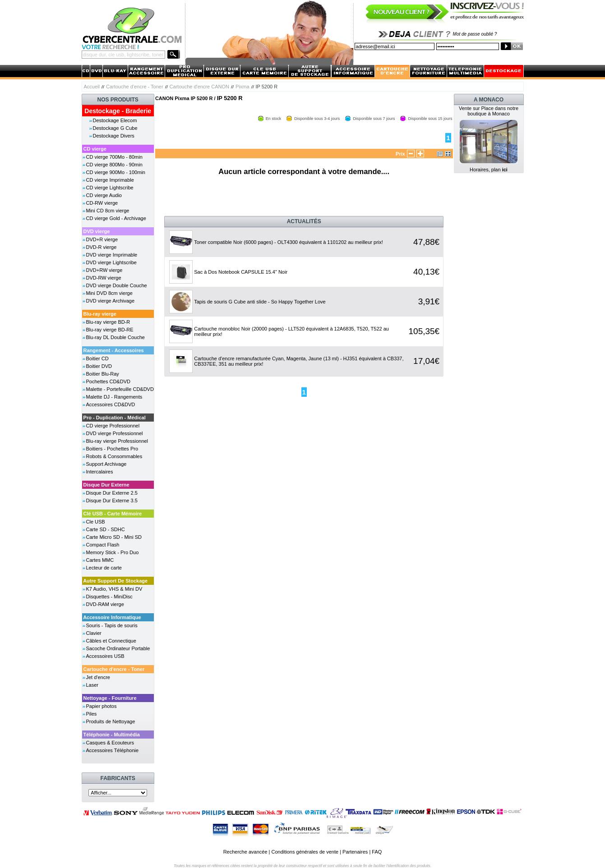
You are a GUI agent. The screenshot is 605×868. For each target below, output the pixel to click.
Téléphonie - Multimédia (112, 735)
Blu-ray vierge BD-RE (110, 330)
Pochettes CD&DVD (108, 381)
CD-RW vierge (102, 203)
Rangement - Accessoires (114, 350)
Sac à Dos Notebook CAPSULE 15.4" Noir (241, 272)
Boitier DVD (99, 366)
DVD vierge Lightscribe (112, 262)
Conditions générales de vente (305, 852)
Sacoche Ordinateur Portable (118, 648)
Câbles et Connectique (111, 641)
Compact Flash (103, 545)
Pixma (242, 87)
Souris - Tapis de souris (112, 625)
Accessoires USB (105, 656)
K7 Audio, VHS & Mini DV (114, 589)
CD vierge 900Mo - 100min (116, 172)
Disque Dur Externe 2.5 (112, 493)
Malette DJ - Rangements (114, 397)
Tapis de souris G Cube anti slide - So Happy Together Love (260, 302)
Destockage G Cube (115, 128)
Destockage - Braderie (118, 111)
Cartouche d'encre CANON (199, 87)
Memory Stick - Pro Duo (113, 552)
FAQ (377, 852)
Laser (92, 685)
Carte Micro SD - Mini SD (114, 537)
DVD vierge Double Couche (117, 285)
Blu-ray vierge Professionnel (117, 441)
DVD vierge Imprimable (112, 255)
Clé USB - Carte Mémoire (113, 514)
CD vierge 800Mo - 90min (114, 165)
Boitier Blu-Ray (103, 374)
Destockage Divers (114, 136)
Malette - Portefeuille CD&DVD (120, 389)
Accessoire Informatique (112, 617)
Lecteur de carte (104, 568)
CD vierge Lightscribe (110, 188)
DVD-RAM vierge (105, 604)
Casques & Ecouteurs (110, 743)
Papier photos (102, 706)
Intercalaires (100, 472)
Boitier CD (97, 358)
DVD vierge (97, 231)
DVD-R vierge (102, 247)
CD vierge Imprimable (110, 180)
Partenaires (355, 852)
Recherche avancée (245, 852)
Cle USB (96, 522)
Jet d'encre (98, 677)
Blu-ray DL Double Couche (115, 337)
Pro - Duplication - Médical (115, 418)
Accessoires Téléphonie (113, 750)
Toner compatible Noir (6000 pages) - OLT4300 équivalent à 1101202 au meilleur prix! (289, 242)
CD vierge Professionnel (113, 426)
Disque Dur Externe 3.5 (112, 501)
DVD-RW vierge (104, 278)
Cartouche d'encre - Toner (135, 87)
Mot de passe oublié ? (475, 34)
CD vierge (95, 149)
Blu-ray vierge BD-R (108, 322)
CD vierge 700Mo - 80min (114, 157)
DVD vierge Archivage (111, 301)
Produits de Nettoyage (111, 721)
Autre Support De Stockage (115, 581)
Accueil (92, 87)
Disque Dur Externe (106, 485)
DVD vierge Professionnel (115, 433)
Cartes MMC (100, 560)
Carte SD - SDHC (106, 529)
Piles (92, 714)
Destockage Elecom (115, 120)
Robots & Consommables (114, 456)
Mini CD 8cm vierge (108, 211)
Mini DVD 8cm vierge (109, 293)
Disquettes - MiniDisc (109, 597)
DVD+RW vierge (104, 270)
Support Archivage (106, 464)
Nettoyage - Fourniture (110, 698)
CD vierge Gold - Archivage (116, 218)
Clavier (94, 633)
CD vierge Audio (104, 195)
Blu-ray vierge (100, 314)
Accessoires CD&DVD (111, 404)
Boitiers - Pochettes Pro (112, 449)
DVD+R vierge (102, 239)
